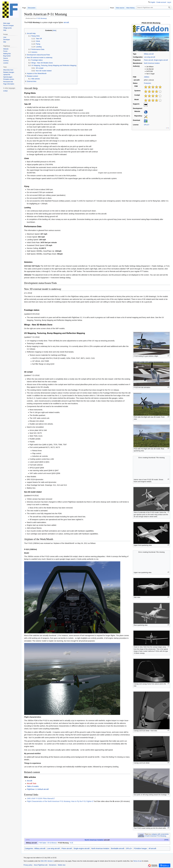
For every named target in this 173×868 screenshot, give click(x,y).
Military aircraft (149, 54)
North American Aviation (152, 63)
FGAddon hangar (140, 848)
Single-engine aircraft (161, 60)
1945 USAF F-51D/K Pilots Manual (40, 798)
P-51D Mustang (41, 18)
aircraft (66, 22)
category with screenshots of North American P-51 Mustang (157, 835)
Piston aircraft (148, 60)
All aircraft (152, 848)
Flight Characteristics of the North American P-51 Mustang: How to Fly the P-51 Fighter (59, 801)
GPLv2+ (147, 125)
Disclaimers (53, 865)
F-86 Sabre (43, 843)
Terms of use (137, 861)
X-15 (71, 843)
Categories (29, 848)
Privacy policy (28, 865)
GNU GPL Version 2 (47, 861)
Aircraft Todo (31, 783)
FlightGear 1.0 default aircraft (38, 789)
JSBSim (147, 77)
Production (147, 83)
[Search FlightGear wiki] (154, 7)
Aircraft (29, 781)
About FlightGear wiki (41, 865)
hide (166, 840)
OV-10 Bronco (52, 843)
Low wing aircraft (149, 57)
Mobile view (62, 865)
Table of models (33, 786)
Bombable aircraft (118, 848)
